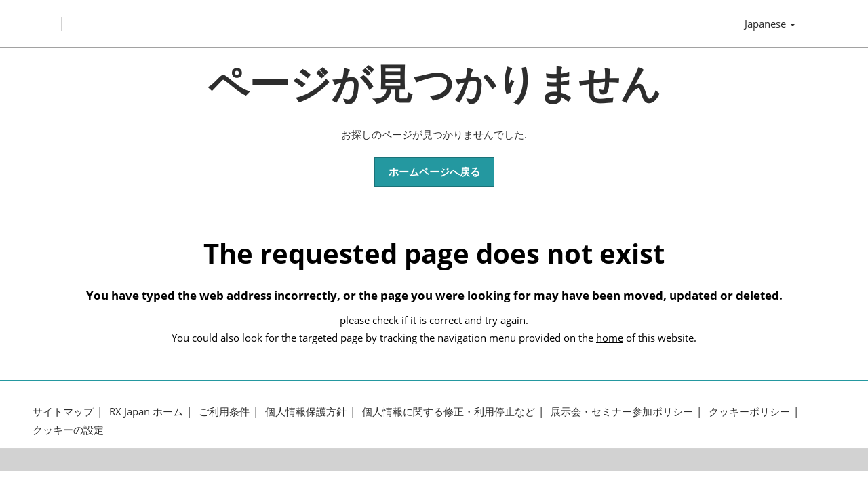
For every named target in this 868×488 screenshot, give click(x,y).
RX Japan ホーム (146, 421)
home (610, 346)
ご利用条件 (224, 421)
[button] (434, 181)
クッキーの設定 (68, 438)
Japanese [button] (770, 28)
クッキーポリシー (749, 421)
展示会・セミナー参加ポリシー (622, 421)
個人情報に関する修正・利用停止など (449, 421)
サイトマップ (63, 421)
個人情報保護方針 (306, 421)
